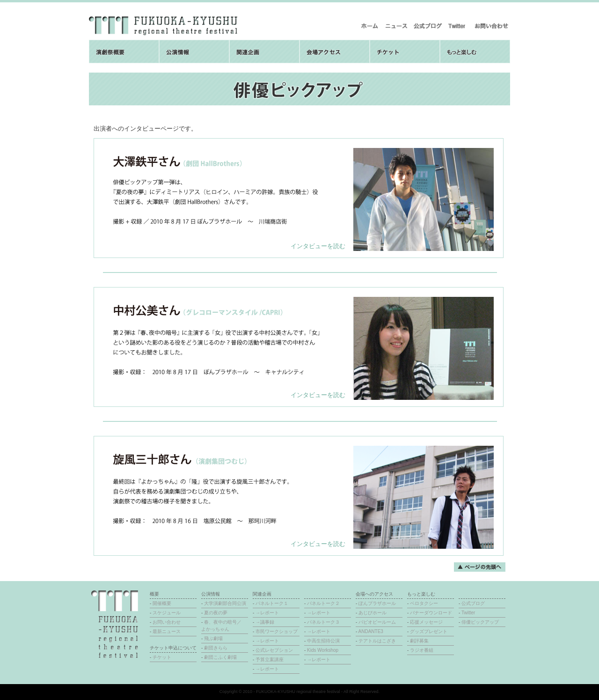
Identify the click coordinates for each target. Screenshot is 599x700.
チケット (162, 657)
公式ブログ (427, 26)
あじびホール (373, 613)
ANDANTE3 (371, 631)
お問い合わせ (491, 26)
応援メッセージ (426, 622)
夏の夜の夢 (216, 613)
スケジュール (167, 613)
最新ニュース (396, 26)
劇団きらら (216, 648)
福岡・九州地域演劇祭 (163, 26)
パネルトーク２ (323, 603)
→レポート (267, 613)
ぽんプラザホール (377, 603)
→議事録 (265, 622)
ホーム (370, 26)
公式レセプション (274, 650)
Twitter (458, 26)
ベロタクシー (424, 603)
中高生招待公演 (323, 641)
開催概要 (162, 603)
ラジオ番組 (422, 650)
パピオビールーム (377, 622)
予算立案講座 (270, 659)
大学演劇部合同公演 (225, 603)
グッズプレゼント (429, 631)
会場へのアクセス (335, 52)
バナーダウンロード (431, 613)
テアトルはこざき (377, 641)
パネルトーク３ (323, 622)
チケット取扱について (405, 52)
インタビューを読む (318, 246)
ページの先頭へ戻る (480, 567)
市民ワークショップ (277, 631)
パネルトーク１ (272, 603)
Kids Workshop (323, 650)
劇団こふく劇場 (220, 657)
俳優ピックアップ (480, 622)
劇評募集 (419, 641)
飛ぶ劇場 (213, 638)
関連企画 (264, 52)
